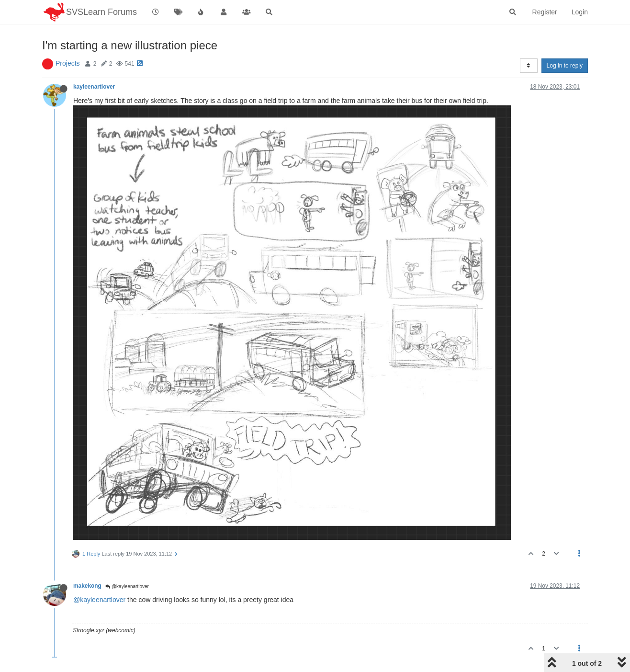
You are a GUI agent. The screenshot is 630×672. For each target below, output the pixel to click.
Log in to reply (565, 66)
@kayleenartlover (127, 587)
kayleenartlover (94, 87)
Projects (68, 63)
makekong (87, 586)
